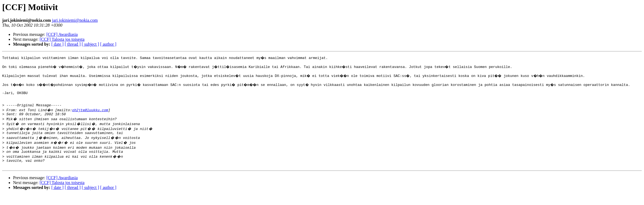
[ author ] (108, 44)
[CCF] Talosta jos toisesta (62, 39)
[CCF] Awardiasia (62, 34)
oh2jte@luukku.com (90, 116)
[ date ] (57, 44)
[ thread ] (73, 44)
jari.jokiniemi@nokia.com (75, 20)
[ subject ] (90, 44)
